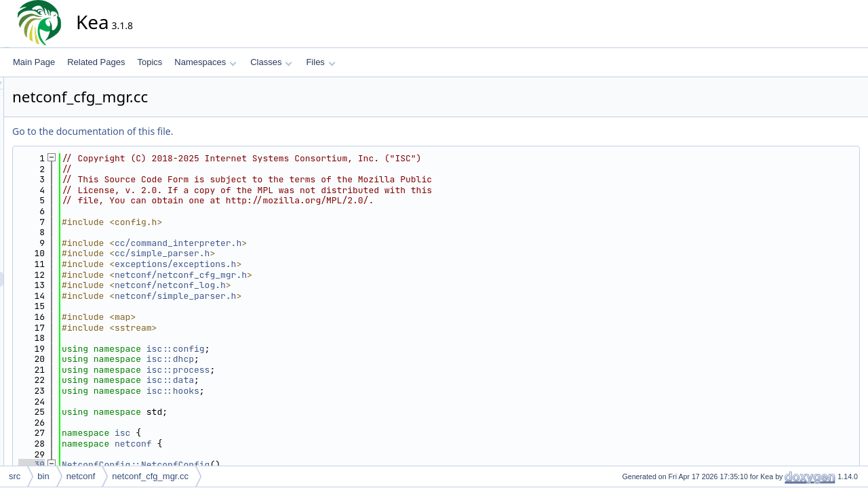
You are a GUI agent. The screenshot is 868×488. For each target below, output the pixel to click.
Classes (271, 62)
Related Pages (96, 62)
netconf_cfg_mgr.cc (150, 476)
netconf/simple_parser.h (297, 296)
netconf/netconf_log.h (292, 285)
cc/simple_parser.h (284, 253)
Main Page (34, 62)
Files (320, 62)
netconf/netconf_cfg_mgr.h (303, 275)
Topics (150, 62)
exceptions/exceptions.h (297, 264)
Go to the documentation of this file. (215, 131)
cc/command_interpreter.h (300, 243)
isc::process (300, 370)
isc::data (292, 380)
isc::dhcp (292, 359)
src (15, 476)
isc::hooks (295, 391)
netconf (255, 444)
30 (154, 465)
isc (244, 433)
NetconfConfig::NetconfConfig (258, 465)
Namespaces (205, 62)
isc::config (298, 349)
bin (43, 476)
